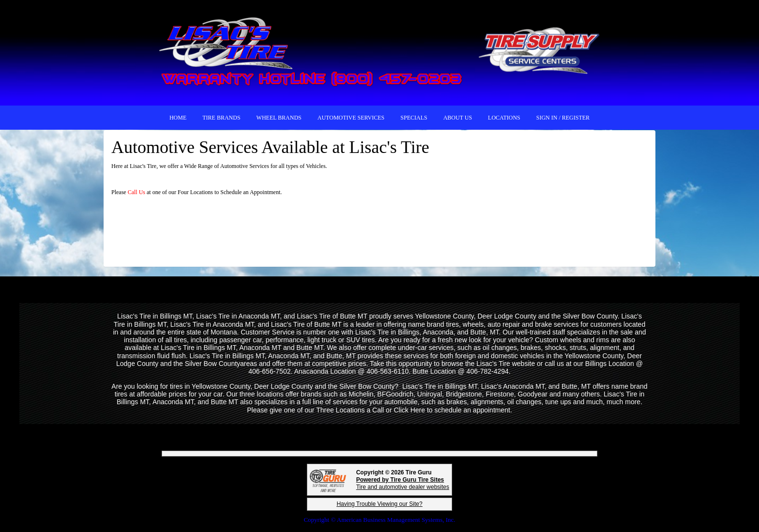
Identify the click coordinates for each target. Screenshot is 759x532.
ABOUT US (458, 118)
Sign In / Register (563, 118)
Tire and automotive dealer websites (403, 483)
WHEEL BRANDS (279, 118)
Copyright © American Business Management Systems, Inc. (379, 520)
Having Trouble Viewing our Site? (379, 504)
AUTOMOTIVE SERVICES (351, 118)
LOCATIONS (504, 118)
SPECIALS (414, 118)
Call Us (137, 192)
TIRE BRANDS (221, 118)
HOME (178, 118)
